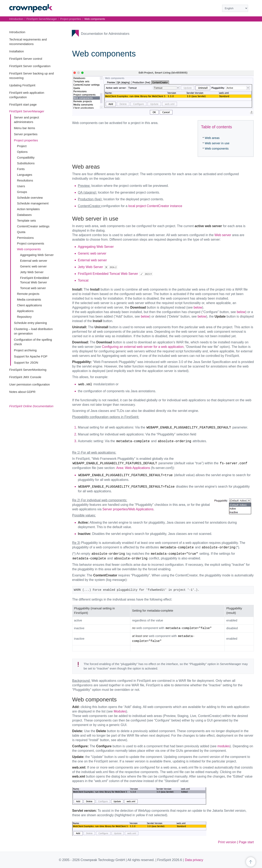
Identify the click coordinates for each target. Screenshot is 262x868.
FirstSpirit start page (23, 104)
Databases (24, 215)
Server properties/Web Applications (128, 509)
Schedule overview (30, 198)
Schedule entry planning (30, 323)
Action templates (28, 209)
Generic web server (33, 266)
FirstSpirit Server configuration (30, 66)
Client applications (29, 305)
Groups (22, 192)
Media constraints (29, 299)
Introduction (17, 32)
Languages (25, 175)
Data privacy (194, 860)
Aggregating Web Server (37, 255)
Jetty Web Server (32, 272)
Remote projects (28, 294)
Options (22, 152)
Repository (24, 317)
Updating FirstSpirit (22, 85)
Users (21, 186)
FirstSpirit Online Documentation (31, 406)
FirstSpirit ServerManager (27, 111)
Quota (21, 232)
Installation (17, 51)
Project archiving (25, 350)
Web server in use (217, 143)
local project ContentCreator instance (155, 206)
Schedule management (33, 203)
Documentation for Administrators (105, 34)
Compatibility (26, 157)
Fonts (21, 169)
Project (22, 146)
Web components (29, 249)
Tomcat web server (33, 288)
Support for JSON (26, 362)
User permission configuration (29, 384)
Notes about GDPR (22, 392)
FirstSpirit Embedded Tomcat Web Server (108, 274)
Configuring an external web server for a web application (143, 347)
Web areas (212, 138)
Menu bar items (24, 128)
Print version (227, 842)
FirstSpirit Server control (26, 59)
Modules (120, 711)
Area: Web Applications (133, 468)
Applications (25, 311)
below (198, 307)
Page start (246, 842)
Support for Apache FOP (31, 356)
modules (224, 746)
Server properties (26, 134)
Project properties (26, 140)
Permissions (25, 238)
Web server (223, 235)
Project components (31, 243)
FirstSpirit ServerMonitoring (28, 370)
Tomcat (83, 280)
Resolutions (25, 180)
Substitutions (26, 163)
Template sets (27, 220)
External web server (34, 261)
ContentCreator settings (33, 226)
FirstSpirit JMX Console (25, 377)
